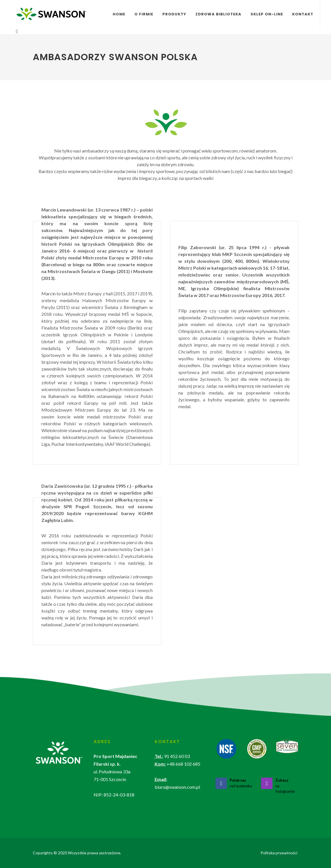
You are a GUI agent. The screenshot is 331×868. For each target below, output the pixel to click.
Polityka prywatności (279, 853)
